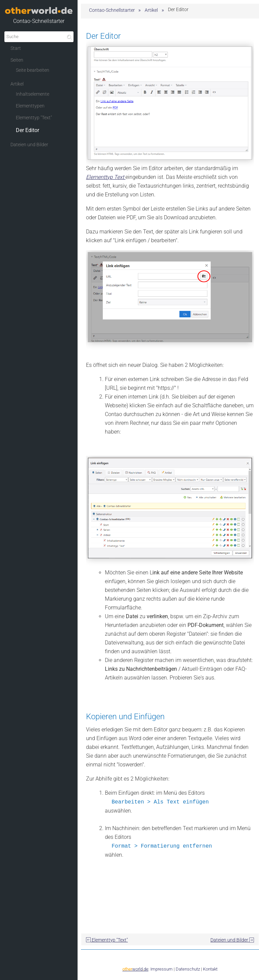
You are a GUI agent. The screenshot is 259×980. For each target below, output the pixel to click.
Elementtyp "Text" (107, 940)
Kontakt (210, 969)
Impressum (162, 969)
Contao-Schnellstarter (39, 21)
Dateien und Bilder (232, 940)
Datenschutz (188, 969)
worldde (135, 969)
